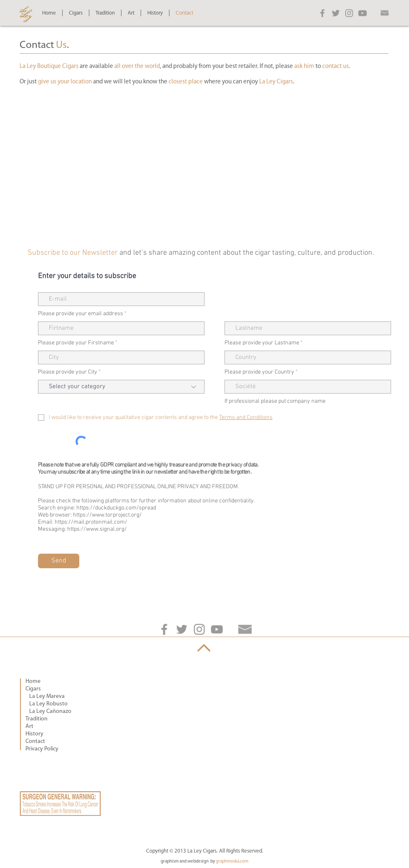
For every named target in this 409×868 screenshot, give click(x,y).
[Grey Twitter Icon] (336, 13)
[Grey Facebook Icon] (322, 13)
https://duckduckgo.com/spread (116, 508)
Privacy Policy (42, 749)
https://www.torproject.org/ (107, 515)
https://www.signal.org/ (97, 529)
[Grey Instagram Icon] (349, 13)
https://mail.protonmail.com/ (91, 522)
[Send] (59, 561)
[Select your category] (121, 387)
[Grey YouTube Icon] (362, 13)
